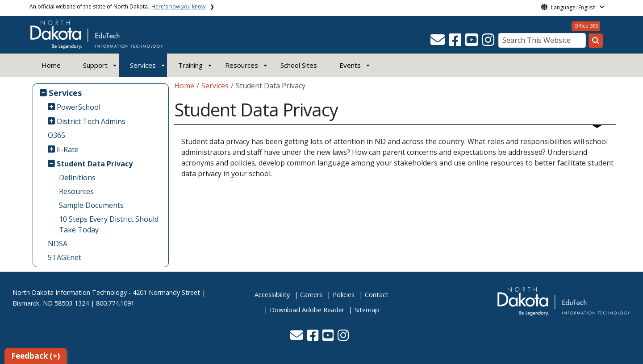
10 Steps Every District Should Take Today (109, 224)
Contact (377, 295)
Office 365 (586, 26)
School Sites (299, 65)
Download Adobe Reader (307, 310)
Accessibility (272, 295)
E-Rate (68, 149)
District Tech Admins (91, 121)
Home (51, 65)
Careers (311, 295)
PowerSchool (79, 107)
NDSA (58, 244)
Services (143, 65)
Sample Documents (91, 205)
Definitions (77, 178)
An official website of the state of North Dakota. (117, 6)
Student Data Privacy (95, 164)
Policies (344, 295)
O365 (56, 135)
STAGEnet (65, 257)
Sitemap (367, 310)
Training (190, 65)
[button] (438, 42)
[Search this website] (596, 41)
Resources (76, 191)
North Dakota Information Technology (70, 292)
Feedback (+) (35, 356)
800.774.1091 (115, 303)
